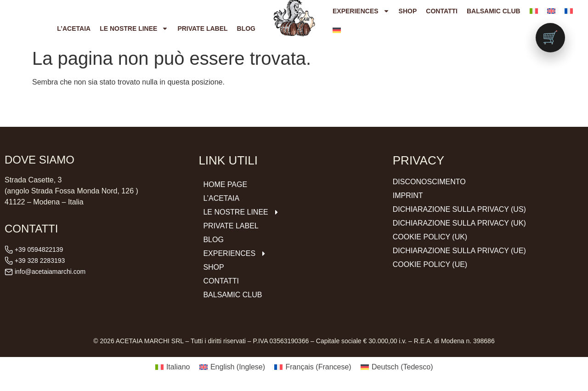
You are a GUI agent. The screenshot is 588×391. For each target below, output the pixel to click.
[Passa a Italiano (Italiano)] (173, 367)
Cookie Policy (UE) (430, 264)
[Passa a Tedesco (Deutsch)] (397, 367)
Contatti (442, 11)
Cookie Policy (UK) (430, 237)
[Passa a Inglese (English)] (232, 367)
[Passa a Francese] (569, 11)
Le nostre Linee (134, 28)
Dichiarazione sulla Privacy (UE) (459, 251)
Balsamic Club (494, 11)
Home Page (225, 184)
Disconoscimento (429, 182)
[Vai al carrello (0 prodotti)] (550, 38)
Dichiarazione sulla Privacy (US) (459, 209)
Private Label (202, 28)
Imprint (408, 195)
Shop (408, 11)
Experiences (361, 11)
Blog (246, 28)
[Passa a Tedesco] (337, 30)
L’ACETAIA (74, 28)
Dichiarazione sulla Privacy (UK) (459, 223)
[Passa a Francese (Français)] (313, 367)
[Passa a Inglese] (551, 11)
